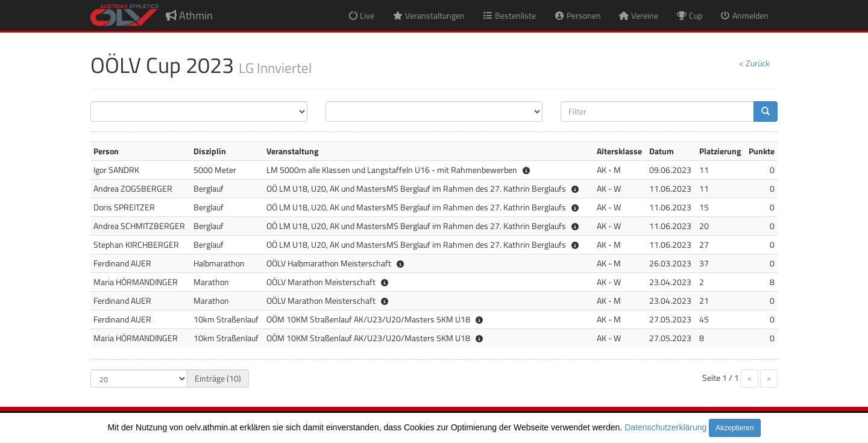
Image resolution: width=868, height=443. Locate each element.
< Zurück (754, 63)
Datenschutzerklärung (665, 427)
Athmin (189, 15)
